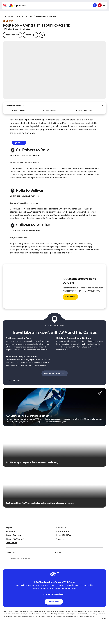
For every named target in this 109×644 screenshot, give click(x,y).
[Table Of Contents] (102, 106)
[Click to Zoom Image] (54, 70)
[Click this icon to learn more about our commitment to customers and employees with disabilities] (6, 566)
